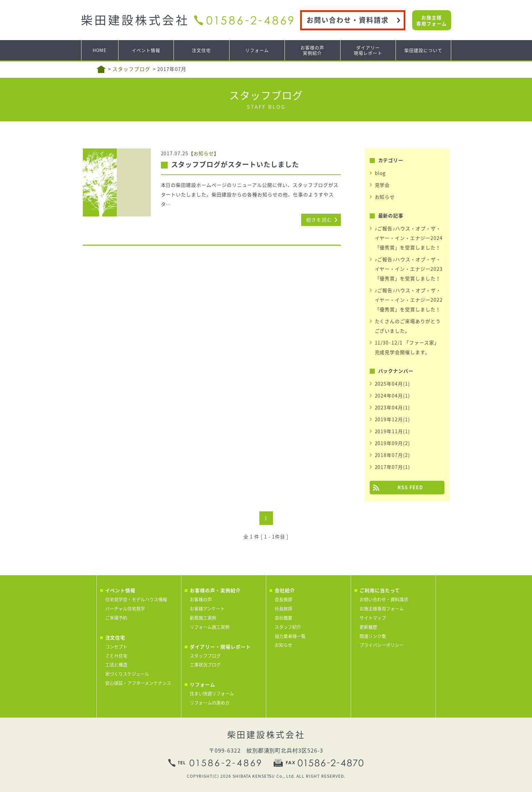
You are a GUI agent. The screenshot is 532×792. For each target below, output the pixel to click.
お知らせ (204, 153)
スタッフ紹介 (288, 627)
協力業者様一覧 (290, 636)
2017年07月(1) (393, 467)
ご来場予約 (116, 618)
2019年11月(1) (393, 431)
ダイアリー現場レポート (368, 50)
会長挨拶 (283, 599)
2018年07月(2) (393, 455)
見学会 (382, 185)
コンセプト (116, 646)
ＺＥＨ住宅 (116, 656)
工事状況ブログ (205, 664)
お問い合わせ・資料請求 (348, 20)
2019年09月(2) (393, 443)
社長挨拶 (283, 608)
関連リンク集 (373, 636)
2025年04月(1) (393, 384)
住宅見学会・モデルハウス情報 (136, 599)
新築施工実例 (203, 618)
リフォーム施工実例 (210, 627)
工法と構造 (116, 664)
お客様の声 (201, 599)
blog (380, 173)
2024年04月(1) (393, 395)
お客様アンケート (207, 608)
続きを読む (319, 219)
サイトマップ (373, 618)
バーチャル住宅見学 (125, 608)
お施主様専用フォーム (432, 20)
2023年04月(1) (393, 407)
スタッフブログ (131, 69)
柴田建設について (423, 50)
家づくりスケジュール (127, 674)
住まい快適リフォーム (212, 693)
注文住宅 (201, 50)
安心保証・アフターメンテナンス (138, 683)
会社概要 (283, 618)
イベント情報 (146, 50)
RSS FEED (410, 487)
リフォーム (257, 50)
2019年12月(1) (393, 419)
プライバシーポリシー (382, 645)
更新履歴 (368, 627)
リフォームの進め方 (210, 702)
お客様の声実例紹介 (312, 50)
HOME (100, 50)
